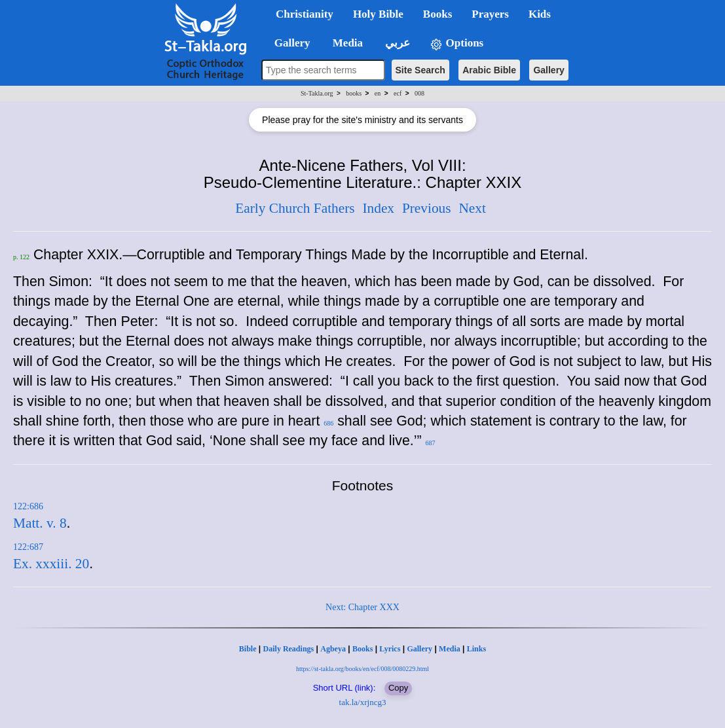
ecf (398, 93)
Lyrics (390, 649)
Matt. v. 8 (40, 523)
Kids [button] (540, 14)
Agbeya (333, 649)
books (354, 93)
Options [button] (456, 44)
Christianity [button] (305, 14)
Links (476, 649)
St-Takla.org (317, 93)
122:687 (28, 547)
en (378, 93)
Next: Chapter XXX (362, 607)
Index (378, 208)
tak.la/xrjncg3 (363, 702)
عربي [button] (396, 43)
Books (362, 649)
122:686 (28, 506)
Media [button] (347, 43)
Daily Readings (289, 649)
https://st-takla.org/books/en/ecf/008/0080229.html (362, 669)
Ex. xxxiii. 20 (51, 564)
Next (472, 208)
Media (450, 649)
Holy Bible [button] (378, 14)
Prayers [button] (490, 14)
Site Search (420, 70)
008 (419, 93)
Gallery (548, 70)
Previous (427, 208)
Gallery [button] (288, 43)
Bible (248, 649)
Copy (398, 688)
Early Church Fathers (295, 208)
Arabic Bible (489, 70)
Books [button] (437, 14)
